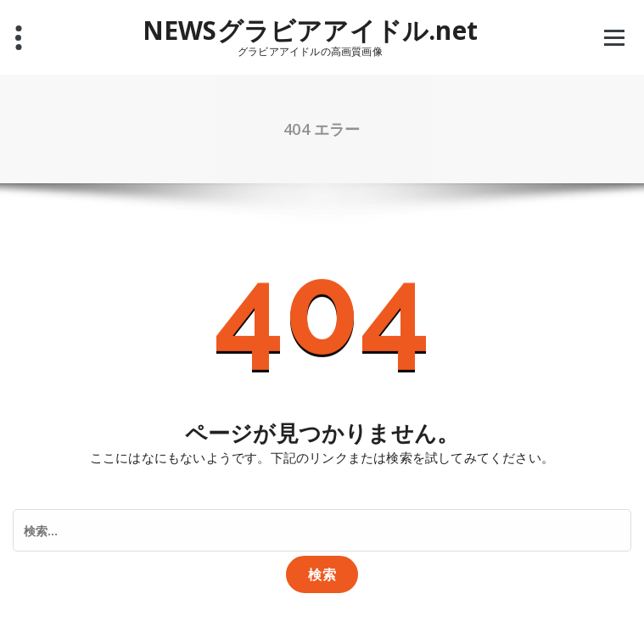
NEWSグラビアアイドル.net (310, 31)
